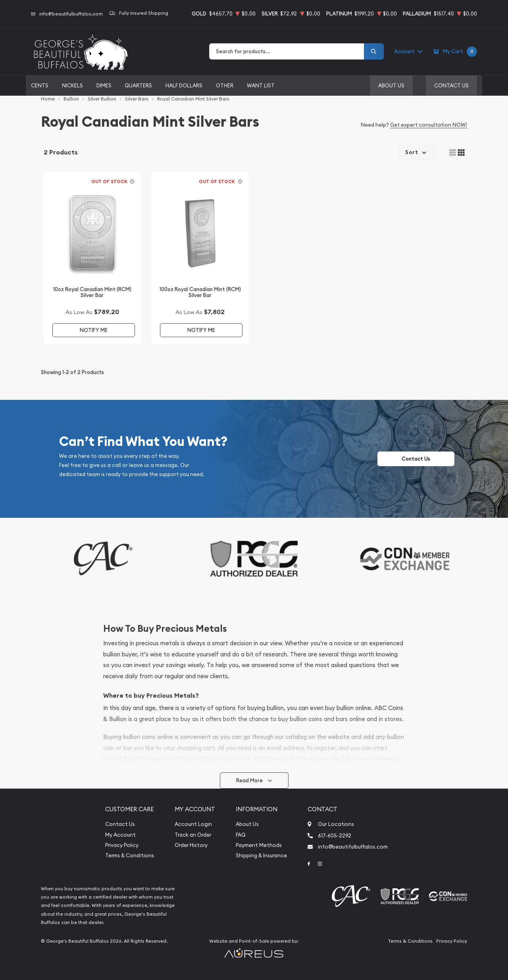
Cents (40, 85)
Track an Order (193, 835)
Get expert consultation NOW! (429, 125)
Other (225, 85)
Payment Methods (259, 845)
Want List (261, 85)
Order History (191, 845)
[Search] (374, 51)
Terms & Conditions (130, 856)
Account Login (193, 824)
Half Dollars (184, 85)
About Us (391, 85)
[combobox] (287, 51)
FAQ (241, 835)
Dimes (104, 85)
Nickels (72, 85)
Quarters (138, 85)
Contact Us (451, 85)
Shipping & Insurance (261, 856)
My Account (120, 835)
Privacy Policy (122, 845)
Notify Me (94, 330)
